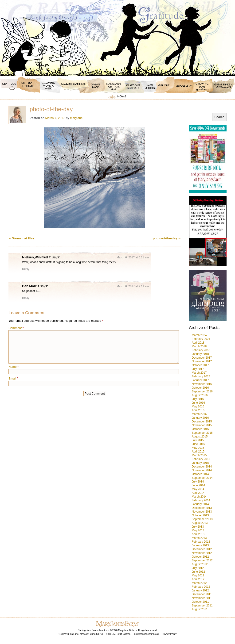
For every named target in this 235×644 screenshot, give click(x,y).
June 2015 (198, 444)
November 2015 (202, 425)
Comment (16, 328)
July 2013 (198, 527)
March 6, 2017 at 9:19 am (133, 286)
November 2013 (202, 512)
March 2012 (199, 583)
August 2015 (200, 437)
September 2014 (202, 478)
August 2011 (200, 609)
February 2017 (201, 376)
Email (13, 378)
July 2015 (198, 440)
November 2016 (202, 384)
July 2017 (198, 369)
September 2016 (202, 391)
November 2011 (202, 598)
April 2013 (198, 534)
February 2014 (201, 500)
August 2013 (200, 523)
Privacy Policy (169, 634)
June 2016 (198, 403)
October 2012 (200, 557)
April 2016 (198, 410)
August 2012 (200, 564)
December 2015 (202, 422)
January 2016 (200, 418)
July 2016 (198, 399)
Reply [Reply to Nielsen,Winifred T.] (26, 269)
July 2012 (198, 568)
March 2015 (199, 455)
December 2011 (202, 594)
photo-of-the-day (167, 238)
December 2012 (202, 549)
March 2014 (199, 497)
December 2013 (202, 508)
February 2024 (201, 339)
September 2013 (202, 519)
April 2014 (198, 493)
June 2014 (198, 485)
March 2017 (199, 373)
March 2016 (199, 414)
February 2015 (201, 459)
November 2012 (202, 553)
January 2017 (200, 380)
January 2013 (200, 545)
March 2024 (199, 335)
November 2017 (202, 361)
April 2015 (198, 452)
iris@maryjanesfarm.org (146, 634)
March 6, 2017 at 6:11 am (133, 257)
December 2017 (202, 358)
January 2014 (200, 504)
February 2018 (201, 350)
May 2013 (198, 530)
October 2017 (200, 365)
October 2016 (200, 388)
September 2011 (202, 606)
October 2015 (200, 429)
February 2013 (201, 542)
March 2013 (199, 538)
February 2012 (201, 587)
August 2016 (200, 395)
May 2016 (198, 406)
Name (14, 367)
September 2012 (202, 560)
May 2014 (198, 489)
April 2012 (198, 579)
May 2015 (198, 448)
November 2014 (202, 470)
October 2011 (200, 602)
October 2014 (200, 474)
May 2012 (198, 575)
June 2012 (198, 572)
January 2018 (200, 354)
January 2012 (200, 590)
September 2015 (202, 433)
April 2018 (198, 343)
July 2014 (198, 482)
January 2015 (200, 463)
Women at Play (21, 238)
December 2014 (202, 467)
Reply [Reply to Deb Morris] (26, 298)
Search (219, 117)
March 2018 (199, 346)
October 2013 (200, 515)
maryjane (76, 118)
